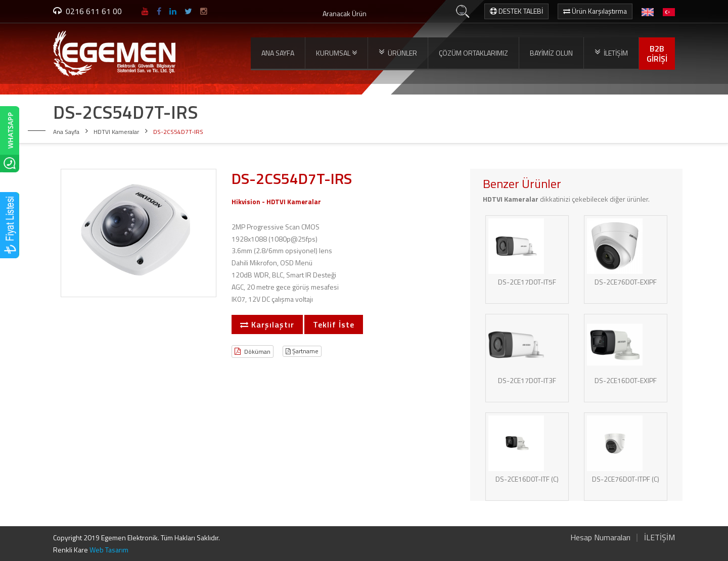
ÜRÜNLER (398, 53)
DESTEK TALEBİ (516, 11)
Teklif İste (334, 324)
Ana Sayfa (66, 132)
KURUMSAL (336, 53)
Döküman (253, 352)
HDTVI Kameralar (116, 132)
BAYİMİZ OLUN (551, 53)
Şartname (302, 351)
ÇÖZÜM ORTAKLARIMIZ (473, 53)
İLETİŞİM (611, 53)
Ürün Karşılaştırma (595, 11)
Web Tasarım (109, 550)
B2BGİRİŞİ (657, 54)
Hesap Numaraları (600, 537)
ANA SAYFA (278, 53)
